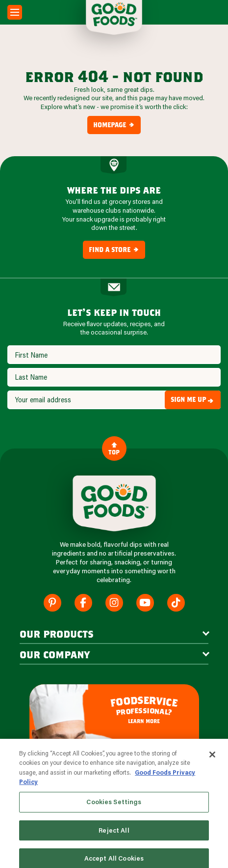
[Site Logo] (114, 504)
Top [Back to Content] (114, 448)
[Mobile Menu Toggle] (15, 12)
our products (57, 634)
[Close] (212, 763)
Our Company (55, 654)
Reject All (114, 839)
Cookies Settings (114, 810)
